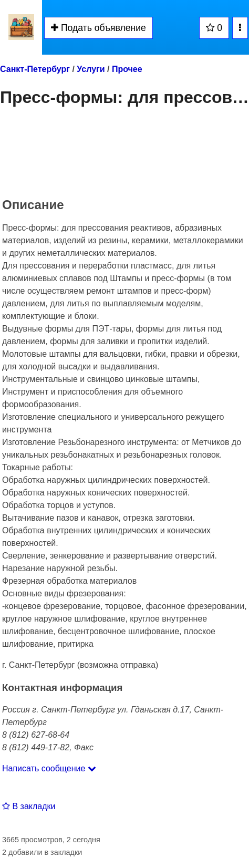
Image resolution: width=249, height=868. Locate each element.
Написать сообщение (49, 768)
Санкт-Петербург (35, 69)
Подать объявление (98, 28)
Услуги (91, 69)
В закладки (29, 806)
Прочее (127, 69)
